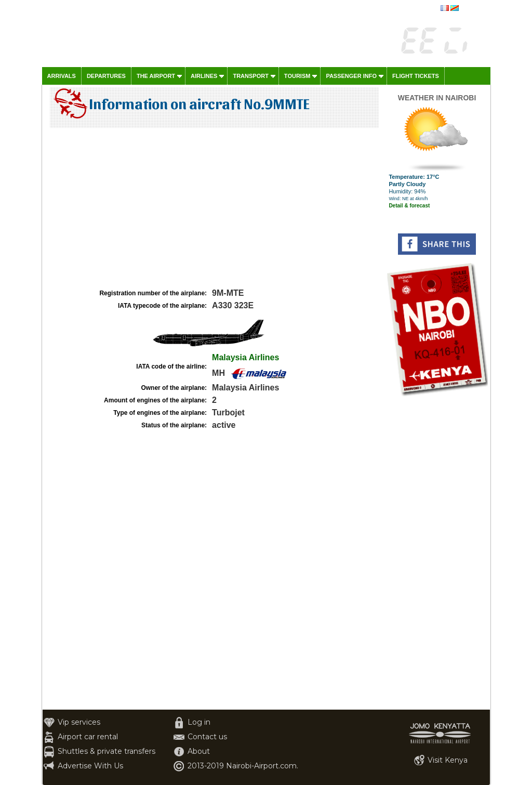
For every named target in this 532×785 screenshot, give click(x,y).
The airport (156, 76)
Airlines (204, 76)
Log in (199, 722)
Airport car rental (88, 737)
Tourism (297, 76)
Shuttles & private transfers (107, 751)
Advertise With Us (90, 766)
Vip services (79, 722)
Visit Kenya (448, 760)
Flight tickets (416, 76)
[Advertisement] (213, 208)
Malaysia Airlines (245, 357)
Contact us (207, 737)
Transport (250, 76)
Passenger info (351, 76)
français (471, 9)
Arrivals (62, 76)
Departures (106, 76)
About (199, 751)
